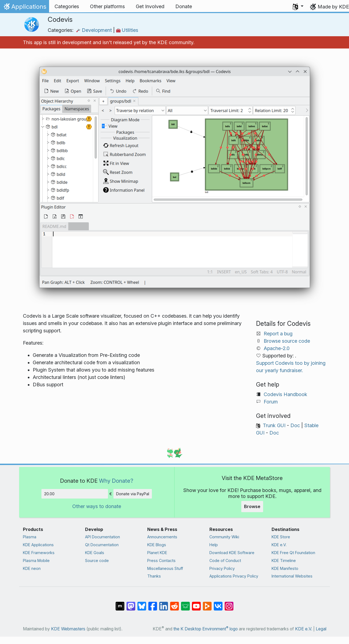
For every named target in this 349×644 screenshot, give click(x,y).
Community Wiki (224, 537)
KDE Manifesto (285, 568)
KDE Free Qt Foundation (293, 553)
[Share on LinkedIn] (164, 603)
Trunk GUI (274, 425)
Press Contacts (161, 561)
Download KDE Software (232, 553)
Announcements (162, 537)
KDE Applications (38, 545)
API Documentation (103, 537)
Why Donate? (116, 481)
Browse (252, 506)
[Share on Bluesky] (142, 603)
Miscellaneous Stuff (165, 568)
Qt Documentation (102, 545)
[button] (298, 7)
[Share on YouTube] (196, 603)
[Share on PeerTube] (207, 603)
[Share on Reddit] (174, 603)
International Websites (292, 576)
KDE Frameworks (39, 553)
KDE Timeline (284, 561)
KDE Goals (95, 553)
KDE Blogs (157, 545)
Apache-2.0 (277, 348)
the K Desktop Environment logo (206, 629)
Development (95, 30)
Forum (271, 402)
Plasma (30, 537)
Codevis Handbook (285, 394)
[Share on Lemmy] (185, 603)
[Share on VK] (218, 603)
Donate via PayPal (133, 494)
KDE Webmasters (68, 629)
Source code (97, 561)
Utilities (127, 30)
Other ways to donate (97, 506)
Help (214, 545)
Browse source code (287, 341)
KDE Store (281, 537)
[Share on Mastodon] (131, 603)
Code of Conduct (225, 561)
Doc (295, 425)
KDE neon (32, 568)
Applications (24, 8)
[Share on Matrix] (120, 603)
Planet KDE (157, 553)
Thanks (154, 576)
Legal (321, 629)
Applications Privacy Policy (234, 576)
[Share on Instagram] (229, 603)
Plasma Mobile (36, 561)
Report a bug (278, 334)
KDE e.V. (279, 545)
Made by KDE (333, 7)
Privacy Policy (222, 568)
